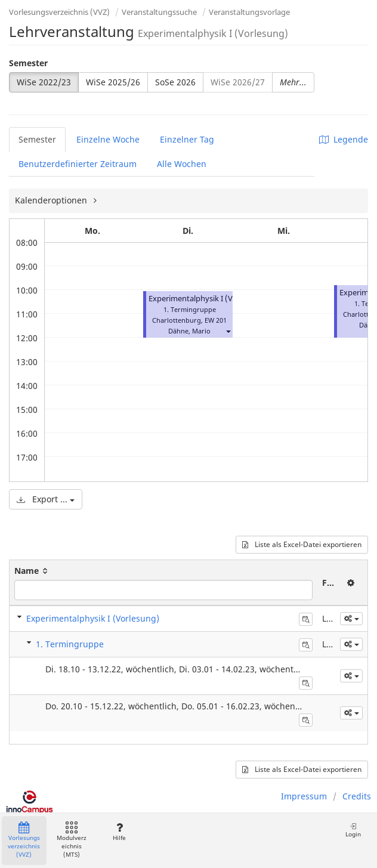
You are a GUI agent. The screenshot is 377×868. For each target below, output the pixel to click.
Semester (28, 63)
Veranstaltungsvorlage (249, 12)
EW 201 (216, 320)
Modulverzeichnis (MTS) (72, 840)
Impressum (304, 796)
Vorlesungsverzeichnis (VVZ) (59, 12)
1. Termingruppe (70, 644)
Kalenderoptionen (52, 200)
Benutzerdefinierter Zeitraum (78, 164)
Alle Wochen (182, 164)
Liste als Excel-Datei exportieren (302, 544)
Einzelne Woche (108, 139)
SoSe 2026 (175, 82)
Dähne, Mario (189, 331)
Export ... (46, 499)
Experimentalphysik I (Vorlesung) (208, 299)
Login (353, 830)
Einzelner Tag (187, 139)
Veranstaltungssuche (159, 12)
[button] (228, 331)
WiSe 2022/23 (44, 82)
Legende (344, 139)
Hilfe (119, 832)
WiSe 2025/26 (113, 82)
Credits (357, 796)
